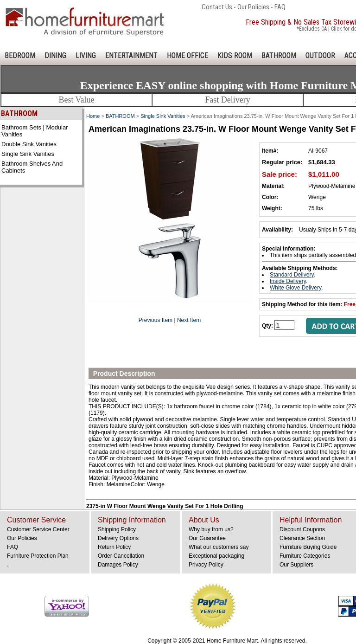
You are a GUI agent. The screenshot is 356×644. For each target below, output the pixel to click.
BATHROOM (279, 55)
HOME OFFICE (188, 55)
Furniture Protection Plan (38, 556)
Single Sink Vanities (28, 154)
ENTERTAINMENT (131, 55)
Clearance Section (302, 538)
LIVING (86, 55)
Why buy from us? (211, 529)
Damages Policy (118, 565)
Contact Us (217, 7)
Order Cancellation (121, 556)
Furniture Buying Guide (308, 547)
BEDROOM (20, 55)
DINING (55, 55)
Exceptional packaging (216, 556)
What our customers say (219, 547)
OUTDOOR (320, 55)
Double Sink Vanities (29, 144)
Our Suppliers (296, 565)
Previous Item (156, 320)
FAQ (280, 7)
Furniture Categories (305, 556)
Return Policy (114, 547)
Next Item (189, 320)
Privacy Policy (206, 565)
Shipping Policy (117, 529)
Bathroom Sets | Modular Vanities (35, 131)
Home (93, 116)
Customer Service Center (38, 529)
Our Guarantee (207, 538)
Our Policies (253, 7)
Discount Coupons (302, 529)
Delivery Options (118, 538)
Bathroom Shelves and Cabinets (32, 167)
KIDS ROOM (235, 55)
